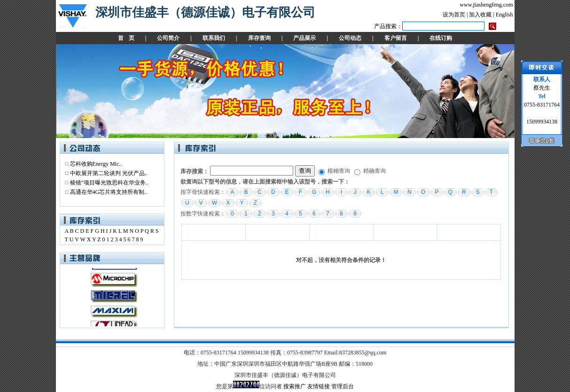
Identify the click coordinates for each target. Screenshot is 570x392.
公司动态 (350, 38)
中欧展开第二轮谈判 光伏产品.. (109, 173)
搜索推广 (295, 386)
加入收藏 (480, 15)
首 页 (126, 38)
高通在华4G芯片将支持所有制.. (109, 192)
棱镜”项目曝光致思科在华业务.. (109, 183)
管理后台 (343, 386)
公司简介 (168, 38)
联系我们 (214, 38)
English (504, 15)
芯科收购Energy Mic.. (96, 164)
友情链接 (319, 386)
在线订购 (441, 38)
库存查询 (259, 38)
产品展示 (305, 38)
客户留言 (396, 38)
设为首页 (454, 15)
